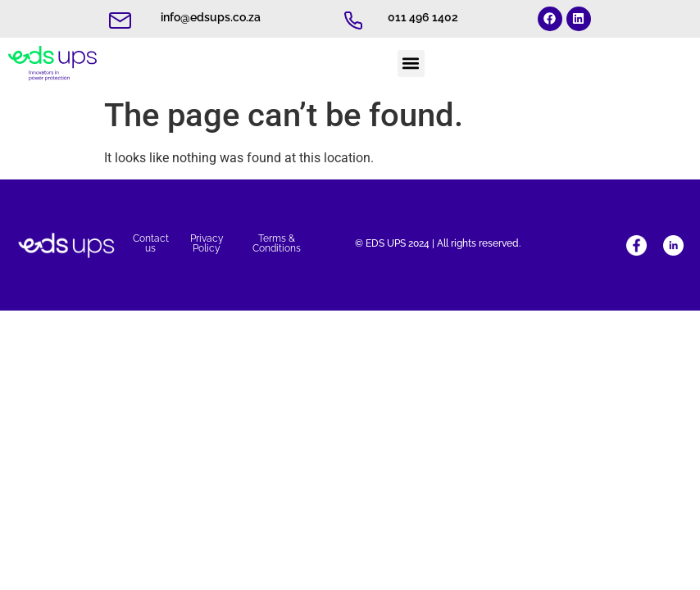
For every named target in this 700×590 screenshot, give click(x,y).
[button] (411, 64)
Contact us (151, 243)
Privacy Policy (207, 243)
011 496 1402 (423, 17)
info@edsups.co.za (211, 17)
